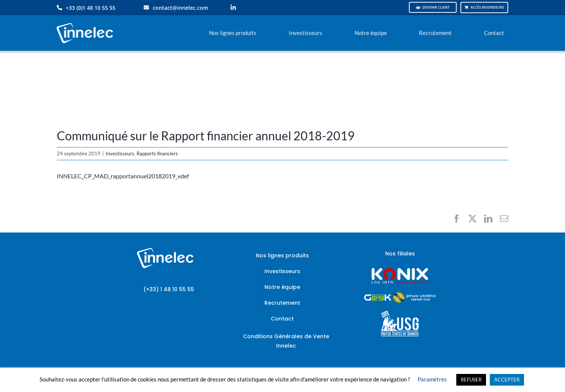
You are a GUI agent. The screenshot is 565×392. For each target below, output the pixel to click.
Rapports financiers (157, 153)
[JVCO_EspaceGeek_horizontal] (400, 294)
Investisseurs (120, 153)
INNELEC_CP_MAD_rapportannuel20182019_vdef (123, 176)
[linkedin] (233, 8)
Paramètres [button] (432, 379)
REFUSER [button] (471, 380)
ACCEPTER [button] (507, 380)
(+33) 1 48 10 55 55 (169, 289)
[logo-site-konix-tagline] (400, 270)
